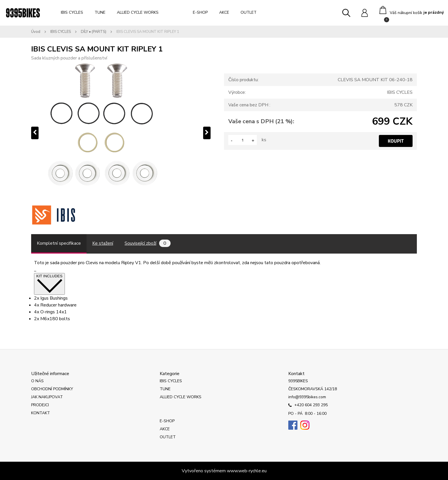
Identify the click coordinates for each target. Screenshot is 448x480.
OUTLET (249, 12)
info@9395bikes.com (307, 397)
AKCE (224, 12)
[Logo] (23, 13)
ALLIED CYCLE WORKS (138, 12)
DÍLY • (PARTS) (94, 32)
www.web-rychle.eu (247, 471)
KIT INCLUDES (49, 284)
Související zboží (148, 243)
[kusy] (243, 140)
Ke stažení (103, 243)
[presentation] (35, 133)
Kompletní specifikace (59, 243)
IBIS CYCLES (72, 12)
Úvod (36, 32)
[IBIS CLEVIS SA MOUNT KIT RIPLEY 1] (121, 133)
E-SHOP (200, 12)
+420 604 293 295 (308, 405)
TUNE (100, 12)
